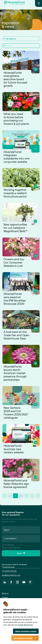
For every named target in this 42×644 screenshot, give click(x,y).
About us (5, 593)
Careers (5, 597)
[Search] (21, 46)
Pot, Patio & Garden (11, 548)
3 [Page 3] (27, 496)
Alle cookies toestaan (23, 638)
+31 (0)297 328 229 (9, 571)
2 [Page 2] (21, 496)
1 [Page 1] (15, 496)
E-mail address (10, 538)
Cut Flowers (8, 545)
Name (7, 530)
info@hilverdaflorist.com (11, 575)
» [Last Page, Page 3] (38, 496)
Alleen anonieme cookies (26, 631)
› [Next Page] (32, 496)
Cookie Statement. (25, 625)
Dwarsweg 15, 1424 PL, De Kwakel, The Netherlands (15, 566)
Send (19, 553)
